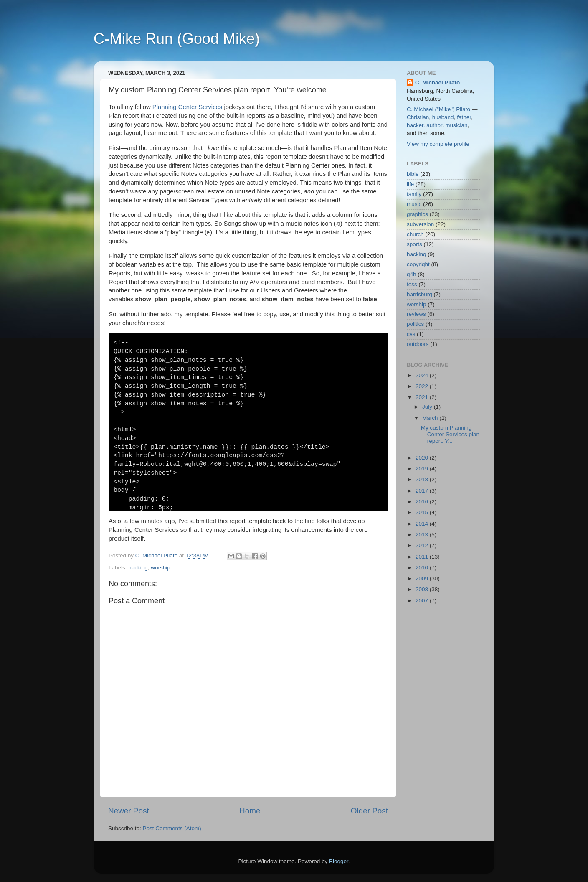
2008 (423, 589)
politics (415, 324)
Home (250, 811)
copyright (418, 264)
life (410, 184)
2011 (423, 557)
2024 (423, 375)
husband (443, 117)
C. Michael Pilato (437, 83)
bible (413, 174)
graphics (417, 214)
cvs (411, 334)
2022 (423, 386)
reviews (416, 314)
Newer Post (129, 811)
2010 (423, 568)
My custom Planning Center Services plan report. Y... (450, 434)
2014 (423, 524)
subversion (420, 224)
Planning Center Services (188, 107)
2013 (423, 535)
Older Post (369, 811)
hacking (138, 568)
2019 (423, 469)
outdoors (418, 344)
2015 (423, 512)
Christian (418, 117)
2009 (423, 578)
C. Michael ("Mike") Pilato (438, 109)
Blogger (339, 861)
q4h (412, 274)
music (414, 204)
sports (414, 244)
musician (456, 125)
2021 (423, 397)
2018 (423, 479)
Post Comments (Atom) (172, 828)
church (415, 234)
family (414, 194)
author (434, 125)
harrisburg (419, 294)
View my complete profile (438, 144)
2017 (423, 491)
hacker (415, 125)
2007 (423, 601)
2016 (423, 502)
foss (412, 284)
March (431, 418)
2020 (423, 458)
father (464, 117)
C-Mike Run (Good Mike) (177, 39)
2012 (423, 545)
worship (161, 568)
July (428, 407)
